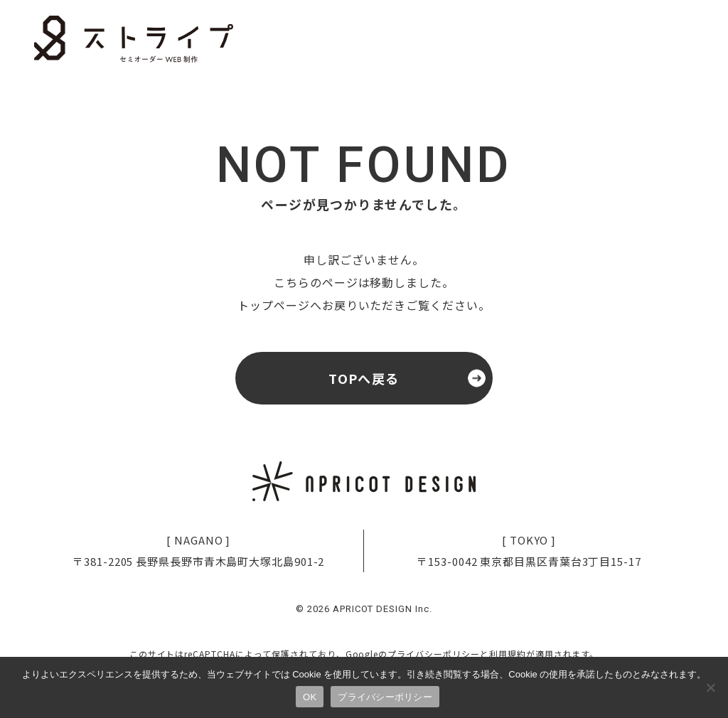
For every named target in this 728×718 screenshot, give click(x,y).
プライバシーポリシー (434, 654)
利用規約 (508, 654)
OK (310, 697)
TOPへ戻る (364, 378)
